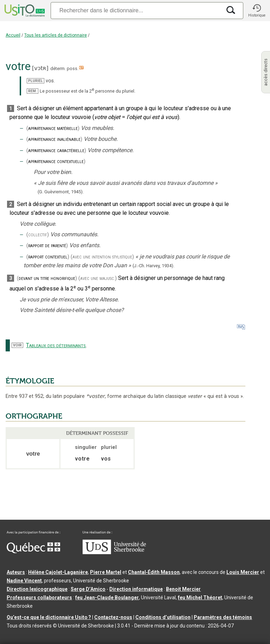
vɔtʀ (40, 68)
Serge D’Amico (88, 589)
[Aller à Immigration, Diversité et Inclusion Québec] (33, 551)
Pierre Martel (106, 572)
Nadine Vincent (24, 581)
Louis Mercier (243, 572)
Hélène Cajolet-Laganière (58, 572)
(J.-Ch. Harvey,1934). (153, 266)
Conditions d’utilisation (163, 617)
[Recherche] (136, 10)
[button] (257, 11)
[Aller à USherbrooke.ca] (114, 552)
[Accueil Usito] (24, 11)
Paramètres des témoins (223, 617)
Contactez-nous (113, 617)
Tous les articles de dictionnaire (56, 35)
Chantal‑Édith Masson (154, 572)
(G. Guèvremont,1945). (61, 192)
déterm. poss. (64, 68)
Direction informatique (136, 589)
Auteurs (16, 572)
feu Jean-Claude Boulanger (107, 598)
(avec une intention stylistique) (102, 257)
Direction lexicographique (37, 589)
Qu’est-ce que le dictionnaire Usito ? (49, 617)
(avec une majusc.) (98, 278)
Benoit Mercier (183, 589)
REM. (33, 91)
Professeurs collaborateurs (39, 598)
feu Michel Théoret (200, 598)
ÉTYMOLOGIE (30, 381)
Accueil (13, 35)
